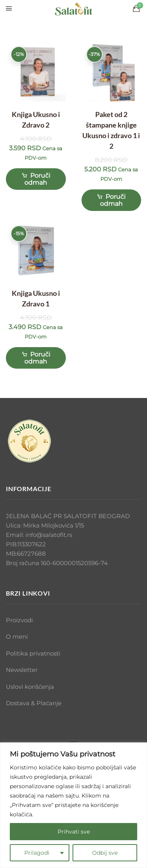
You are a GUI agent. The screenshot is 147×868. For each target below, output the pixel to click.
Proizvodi (19, 620)
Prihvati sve (74, 832)
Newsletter (22, 670)
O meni (17, 637)
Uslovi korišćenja (30, 687)
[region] (73, 805)
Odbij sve (105, 853)
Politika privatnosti (33, 653)
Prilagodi (37, 853)
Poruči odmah (36, 179)
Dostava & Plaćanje (34, 703)
